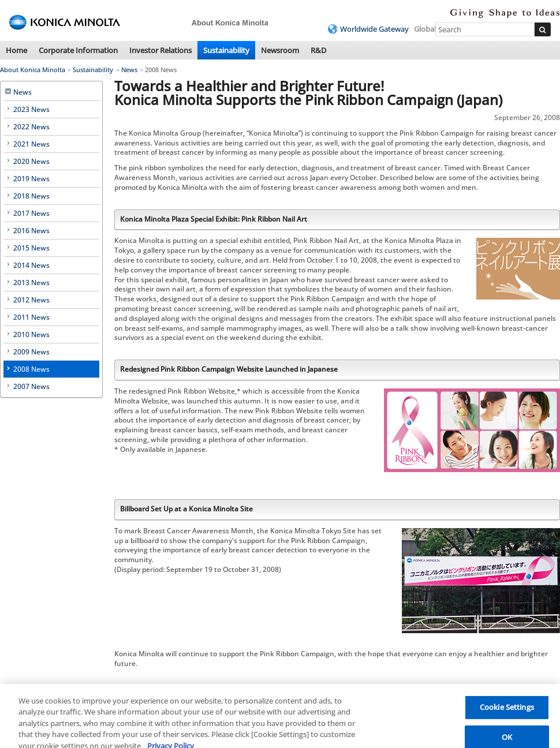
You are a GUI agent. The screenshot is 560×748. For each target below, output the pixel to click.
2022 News (31, 127)
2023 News (31, 109)
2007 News (31, 386)
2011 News (31, 317)
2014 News (31, 265)
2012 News (31, 300)
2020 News (31, 161)
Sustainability (226, 50)
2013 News (31, 283)
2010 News (31, 334)
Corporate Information (78, 50)
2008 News (31, 369)
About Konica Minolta (33, 70)
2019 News (31, 179)
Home (16, 50)
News (129, 70)
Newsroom (280, 50)
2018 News (31, 196)
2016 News (31, 231)
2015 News (31, 248)
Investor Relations (160, 50)
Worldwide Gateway (374, 29)
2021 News (31, 144)
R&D (318, 50)
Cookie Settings (507, 712)
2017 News (31, 213)
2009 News (31, 352)
